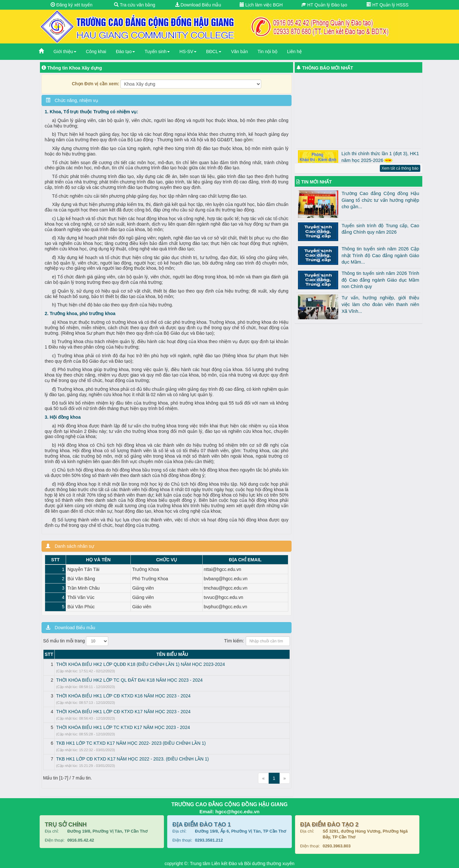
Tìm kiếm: (257, 641)
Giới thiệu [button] (65, 51)
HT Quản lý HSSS (388, 5)
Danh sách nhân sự (70, 546)
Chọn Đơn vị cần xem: (96, 84)
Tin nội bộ (268, 51)
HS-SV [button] (188, 51)
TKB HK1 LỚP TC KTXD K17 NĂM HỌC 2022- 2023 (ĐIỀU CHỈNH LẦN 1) (131, 743)
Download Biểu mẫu (198, 5)
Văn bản (239, 51)
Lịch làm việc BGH (261, 5)
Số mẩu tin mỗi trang (76, 641)
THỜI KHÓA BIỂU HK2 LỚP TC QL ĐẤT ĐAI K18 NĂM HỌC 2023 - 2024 (129, 680)
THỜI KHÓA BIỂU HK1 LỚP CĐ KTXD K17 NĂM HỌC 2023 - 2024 (123, 712)
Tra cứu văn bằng (135, 5)
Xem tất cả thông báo (400, 168)
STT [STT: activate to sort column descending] (49, 654)
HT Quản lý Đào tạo (324, 5)
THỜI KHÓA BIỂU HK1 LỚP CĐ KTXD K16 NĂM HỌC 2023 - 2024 (123, 696)
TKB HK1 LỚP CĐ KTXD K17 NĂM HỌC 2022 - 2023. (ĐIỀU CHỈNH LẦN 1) (132, 759)
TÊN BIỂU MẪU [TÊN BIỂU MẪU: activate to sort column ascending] (172, 654)
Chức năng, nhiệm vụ (72, 100)
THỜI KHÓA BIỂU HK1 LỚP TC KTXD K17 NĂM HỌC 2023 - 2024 (123, 727)
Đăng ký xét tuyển (72, 5)
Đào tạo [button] (125, 51)
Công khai (96, 51)
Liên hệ (294, 51)
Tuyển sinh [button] (157, 51)
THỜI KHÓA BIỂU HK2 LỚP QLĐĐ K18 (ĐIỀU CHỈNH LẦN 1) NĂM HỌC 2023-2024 (140, 664)
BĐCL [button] (214, 51)
